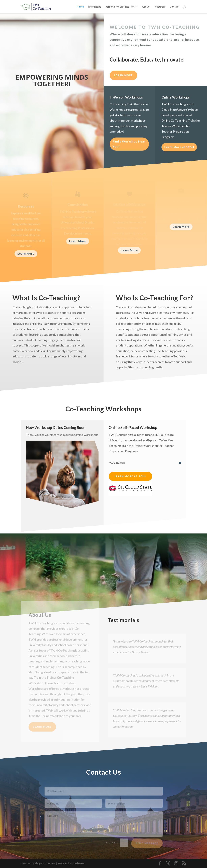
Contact (175, 7)
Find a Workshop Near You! (129, 146)
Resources (160, 7)
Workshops (95, 7)
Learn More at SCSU (179, 149)
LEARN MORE (123, 75)
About (146, 7)
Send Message (147, 845)
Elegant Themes (45, 863)
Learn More (26, 254)
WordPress (78, 863)
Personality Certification (120, 7)
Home (80, 7)
